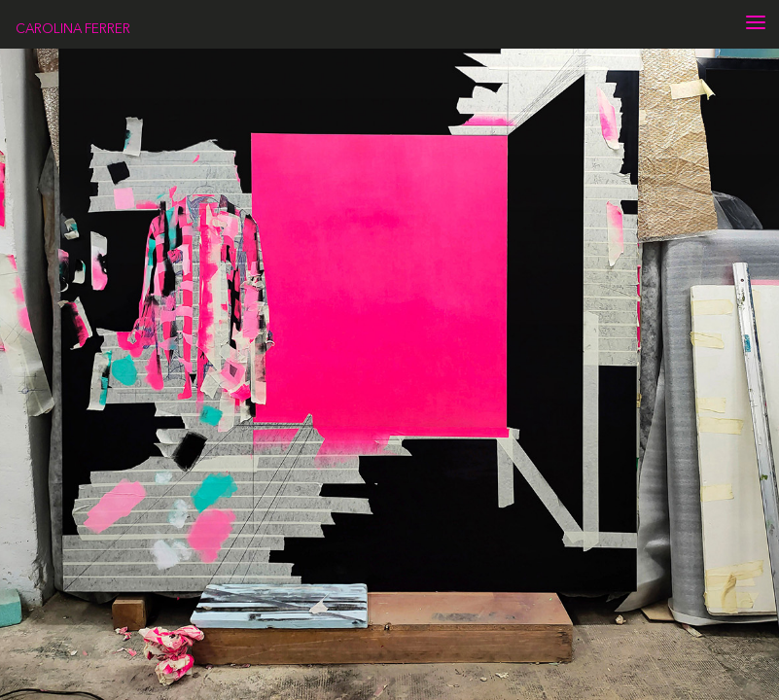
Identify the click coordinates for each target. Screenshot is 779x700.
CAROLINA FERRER (73, 28)
